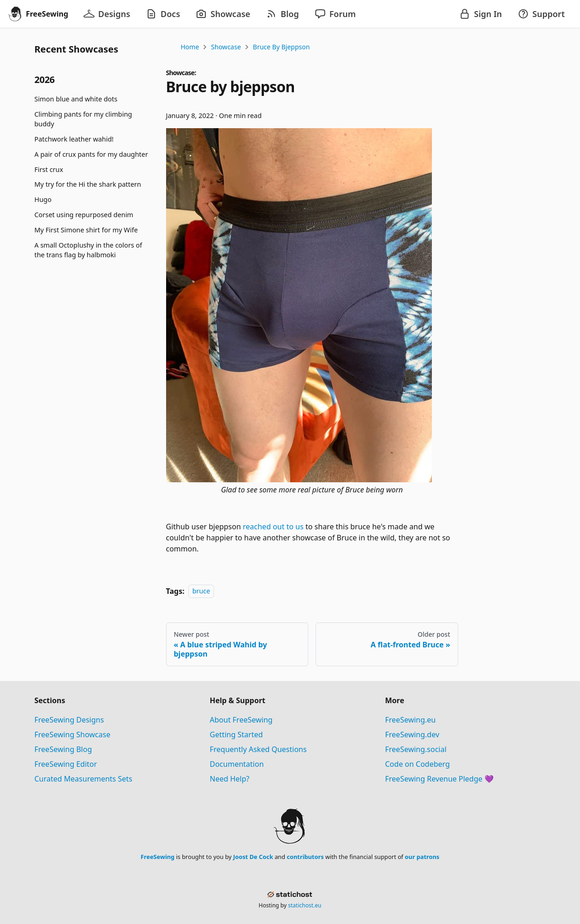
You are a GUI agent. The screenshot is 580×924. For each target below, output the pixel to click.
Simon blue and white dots (76, 99)
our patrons (422, 857)
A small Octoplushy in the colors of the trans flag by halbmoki (88, 250)
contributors (305, 857)
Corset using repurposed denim (84, 215)
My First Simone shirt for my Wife (86, 230)
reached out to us (273, 527)
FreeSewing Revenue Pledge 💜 (439, 779)
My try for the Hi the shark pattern (88, 184)
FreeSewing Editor (66, 764)
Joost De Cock (253, 857)
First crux (49, 169)
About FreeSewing (241, 720)
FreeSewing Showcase (73, 734)
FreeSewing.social (416, 749)
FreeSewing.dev (413, 734)
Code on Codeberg (418, 764)
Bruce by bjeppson (281, 47)
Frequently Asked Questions (258, 749)
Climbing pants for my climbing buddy (84, 119)
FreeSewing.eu (411, 720)
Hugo (43, 199)
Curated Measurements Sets (84, 779)
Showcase (226, 47)
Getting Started (236, 734)
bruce (201, 591)
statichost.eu (305, 905)
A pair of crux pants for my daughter (91, 154)
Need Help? (230, 779)
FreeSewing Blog (63, 749)
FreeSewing (158, 857)
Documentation (237, 764)
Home (190, 47)
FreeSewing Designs (69, 720)
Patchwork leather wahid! (74, 139)
